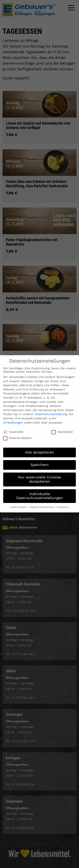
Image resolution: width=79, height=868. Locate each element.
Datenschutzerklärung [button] (42, 503)
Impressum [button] (63, 503)
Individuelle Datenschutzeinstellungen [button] (40, 492)
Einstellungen (13, 418)
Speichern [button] (40, 460)
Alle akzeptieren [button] (40, 448)
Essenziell (13, 428)
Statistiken (62, 428)
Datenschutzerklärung (51, 410)
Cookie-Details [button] (19, 503)
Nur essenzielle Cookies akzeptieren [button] (40, 475)
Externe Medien (17, 433)
